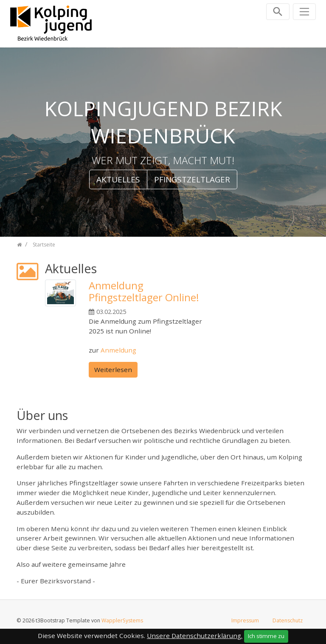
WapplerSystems (122, 620)
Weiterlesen (113, 370)
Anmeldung (118, 350)
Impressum (245, 620)
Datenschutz (288, 620)
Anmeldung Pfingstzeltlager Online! (144, 291)
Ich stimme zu (266, 636)
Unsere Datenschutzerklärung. (195, 636)
